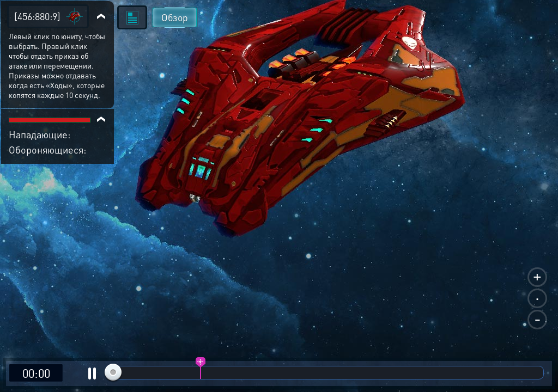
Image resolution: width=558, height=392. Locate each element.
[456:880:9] (37, 16)
